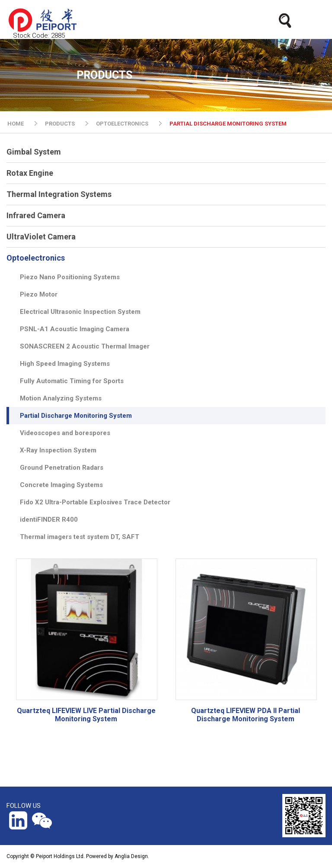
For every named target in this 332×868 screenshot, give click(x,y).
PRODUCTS (60, 124)
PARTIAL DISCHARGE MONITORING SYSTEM (228, 124)
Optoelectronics (36, 258)
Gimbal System (34, 152)
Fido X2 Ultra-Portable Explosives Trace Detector (95, 502)
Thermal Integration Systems (59, 194)
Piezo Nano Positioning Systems (70, 277)
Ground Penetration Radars (62, 468)
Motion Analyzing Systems (61, 398)
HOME (16, 124)
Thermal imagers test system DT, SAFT (80, 537)
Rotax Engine (30, 173)
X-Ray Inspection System (58, 450)
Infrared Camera (36, 215)
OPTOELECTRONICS (122, 124)
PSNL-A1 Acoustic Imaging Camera (75, 329)
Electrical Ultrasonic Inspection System (80, 312)
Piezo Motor (39, 294)
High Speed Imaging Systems (65, 364)
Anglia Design (131, 856)
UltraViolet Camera (41, 237)
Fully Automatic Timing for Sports (72, 381)
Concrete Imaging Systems (61, 485)
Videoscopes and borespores (65, 433)
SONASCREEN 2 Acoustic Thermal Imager (85, 346)
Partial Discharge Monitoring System (76, 416)
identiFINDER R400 (49, 520)
